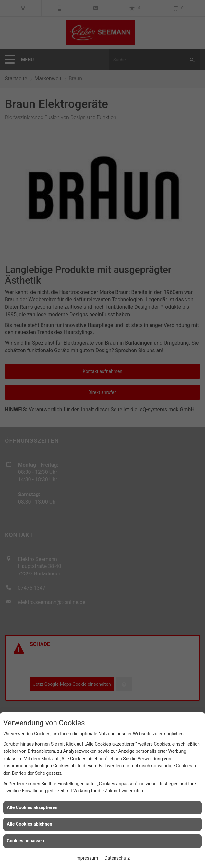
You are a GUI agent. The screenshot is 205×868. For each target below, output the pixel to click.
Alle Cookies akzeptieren (32, 807)
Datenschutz (117, 858)
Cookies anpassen (25, 841)
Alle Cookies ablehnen (30, 824)
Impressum (87, 858)
